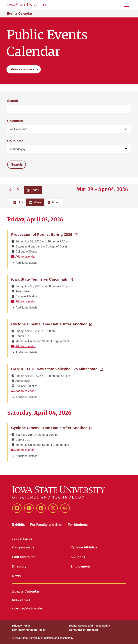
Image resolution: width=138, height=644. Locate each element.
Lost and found (24, 557)
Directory (19, 566)
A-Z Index (78, 557)
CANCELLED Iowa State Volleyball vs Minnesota (57, 369)
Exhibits (19, 525)
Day (18, 202)
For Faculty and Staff (46, 525)
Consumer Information (83, 630)
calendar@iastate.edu (27, 608)
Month (54, 202)
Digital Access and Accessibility (89, 626)
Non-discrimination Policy (29, 630)
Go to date (15, 141)
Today (33, 190)
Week (35, 202)
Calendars (15, 121)
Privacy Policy (21, 626)
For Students (78, 525)
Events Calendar (19, 13)
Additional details (27, 263)
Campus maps (23, 547)
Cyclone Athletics (84, 547)
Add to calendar (23, 257)
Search (13, 101)
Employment (80, 566)
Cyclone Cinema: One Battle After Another (52, 324)
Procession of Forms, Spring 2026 (44, 234)
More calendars (22, 69)
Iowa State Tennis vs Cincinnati (42, 279)
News (16, 576)
